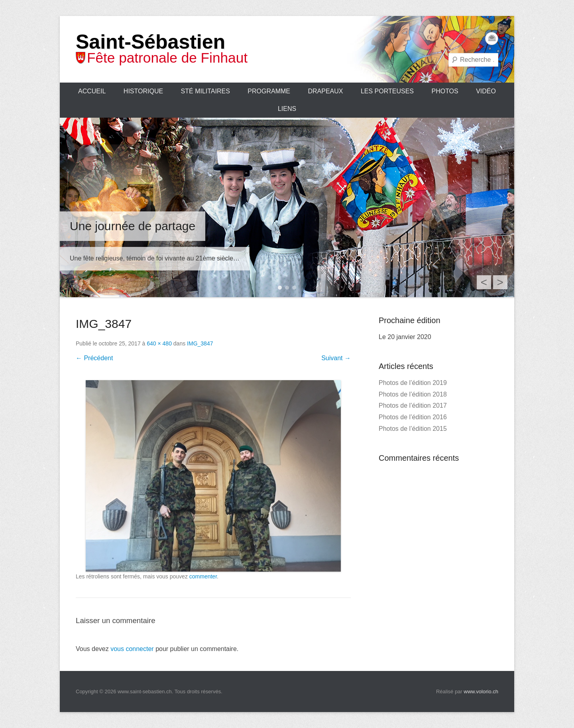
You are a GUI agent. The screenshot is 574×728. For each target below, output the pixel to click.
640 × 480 (159, 343)
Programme (269, 91)
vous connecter (132, 649)
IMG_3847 (200, 343)
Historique (143, 91)
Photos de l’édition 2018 (413, 394)
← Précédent (94, 358)
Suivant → (336, 358)
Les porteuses (387, 91)
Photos (445, 91)
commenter (203, 576)
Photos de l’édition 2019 (413, 383)
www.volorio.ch (481, 692)
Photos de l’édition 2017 (413, 405)
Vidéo (486, 91)
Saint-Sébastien (150, 42)
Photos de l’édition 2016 (413, 417)
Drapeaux (325, 91)
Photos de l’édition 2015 (413, 429)
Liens (287, 109)
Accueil (92, 91)
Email (492, 38)
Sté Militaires (205, 91)
